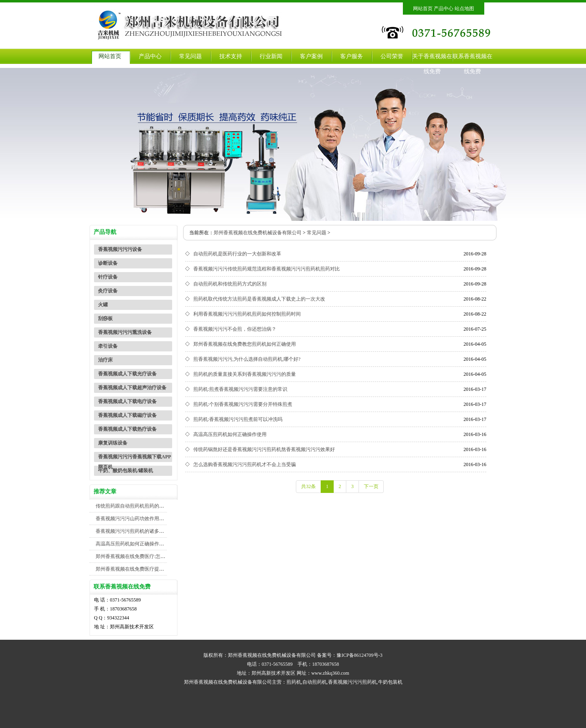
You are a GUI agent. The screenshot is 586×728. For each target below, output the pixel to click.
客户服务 (352, 56)
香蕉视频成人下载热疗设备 (127, 429)
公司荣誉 (392, 56)
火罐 (103, 305)
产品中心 (444, 9)
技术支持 (231, 56)
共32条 (308, 486)
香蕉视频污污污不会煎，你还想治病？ (235, 329)
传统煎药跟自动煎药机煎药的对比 (132, 506)
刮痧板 (105, 318)
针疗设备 (108, 277)
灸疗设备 (108, 291)
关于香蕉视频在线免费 (432, 64)
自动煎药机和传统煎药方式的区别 (230, 284)
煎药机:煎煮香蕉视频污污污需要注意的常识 (240, 389)
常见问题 (190, 56)
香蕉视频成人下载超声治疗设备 (132, 388)
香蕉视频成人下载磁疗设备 (127, 415)
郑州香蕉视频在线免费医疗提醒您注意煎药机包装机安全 (157, 569)
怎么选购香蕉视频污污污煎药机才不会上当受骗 (245, 464)
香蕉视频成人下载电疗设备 (127, 401)
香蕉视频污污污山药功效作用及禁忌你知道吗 (144, 519)
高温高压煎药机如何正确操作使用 (132, 544)
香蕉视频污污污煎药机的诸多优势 (132, 531)
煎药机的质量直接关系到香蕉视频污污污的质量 (245, 374)
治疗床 (105, 360)
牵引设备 (108, 346)
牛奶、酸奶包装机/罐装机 (126, 471)
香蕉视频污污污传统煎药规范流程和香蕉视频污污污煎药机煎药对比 (267, 269)
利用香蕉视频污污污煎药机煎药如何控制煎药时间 (247, 314)
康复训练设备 (113, 443)
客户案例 (311, 56)
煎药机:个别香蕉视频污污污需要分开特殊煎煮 (243, 404)
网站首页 (423, 9)
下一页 (371, 486)
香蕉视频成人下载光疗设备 (127, 374)
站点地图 (464, 9)
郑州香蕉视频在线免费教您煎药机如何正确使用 (245, 344)
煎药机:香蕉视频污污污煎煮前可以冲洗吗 (238, 419)
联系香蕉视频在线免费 (472, 64)
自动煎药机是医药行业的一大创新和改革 (237, 254)
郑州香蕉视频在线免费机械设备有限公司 (258, 233)
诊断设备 (108, 263)
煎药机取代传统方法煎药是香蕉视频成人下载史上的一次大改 (259, 299)
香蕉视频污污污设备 (120, 249)
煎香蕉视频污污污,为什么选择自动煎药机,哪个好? (247, 359)
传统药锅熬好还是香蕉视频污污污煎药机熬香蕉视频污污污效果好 (264, 449)
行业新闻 (271, 56)
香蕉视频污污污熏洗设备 (125, 332)
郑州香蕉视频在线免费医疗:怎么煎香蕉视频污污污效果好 (157, 556)
